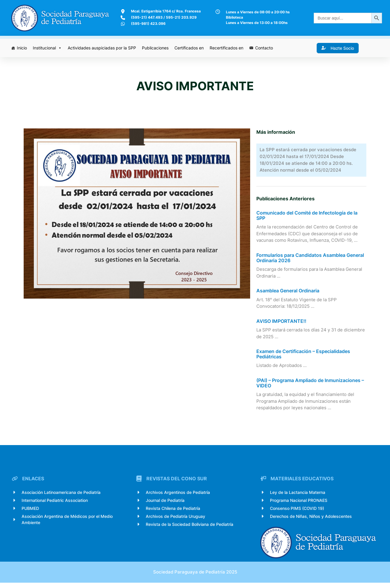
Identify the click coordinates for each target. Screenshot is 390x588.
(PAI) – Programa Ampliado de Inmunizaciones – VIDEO (311, 386)
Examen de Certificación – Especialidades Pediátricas (304, 357)
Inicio (22, 48)
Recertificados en (227, 48)
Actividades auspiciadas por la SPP (102, 48)
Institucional (48, 48)
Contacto (264, 48)
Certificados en (189, 48)
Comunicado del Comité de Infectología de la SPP (308, 219)
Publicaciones (156, 48)
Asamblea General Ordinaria (288, 294)
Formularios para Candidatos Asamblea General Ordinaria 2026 (311, 261)
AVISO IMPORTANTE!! (282, 324)
